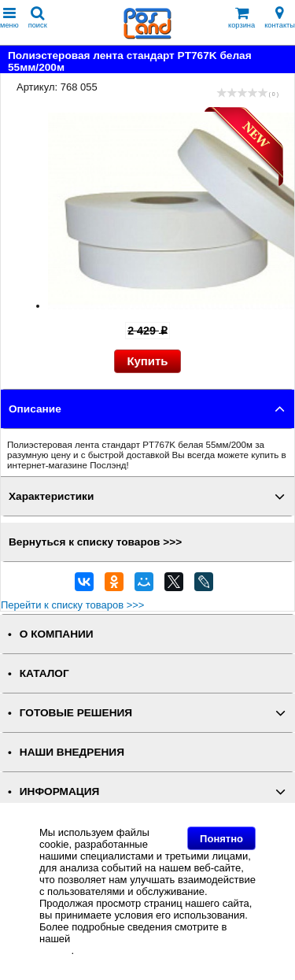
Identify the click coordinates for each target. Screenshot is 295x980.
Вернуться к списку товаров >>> (95, 542)
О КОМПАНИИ (57, 634)
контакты (280, 18)
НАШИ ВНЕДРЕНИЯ (72, 752)
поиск (38, 18)
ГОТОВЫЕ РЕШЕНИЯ (76, 713)
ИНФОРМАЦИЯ (60, 791)
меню (9, 18)
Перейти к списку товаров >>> (72, 605)
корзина (242, 18)
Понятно (221, 839)
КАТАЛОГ (44, 673)
